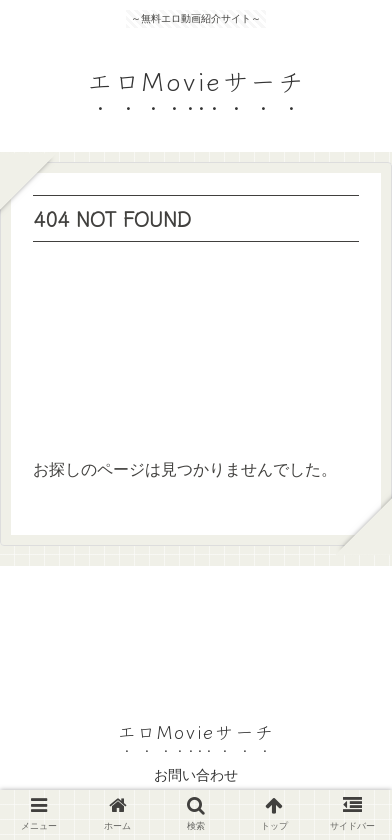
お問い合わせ (196, 775)
